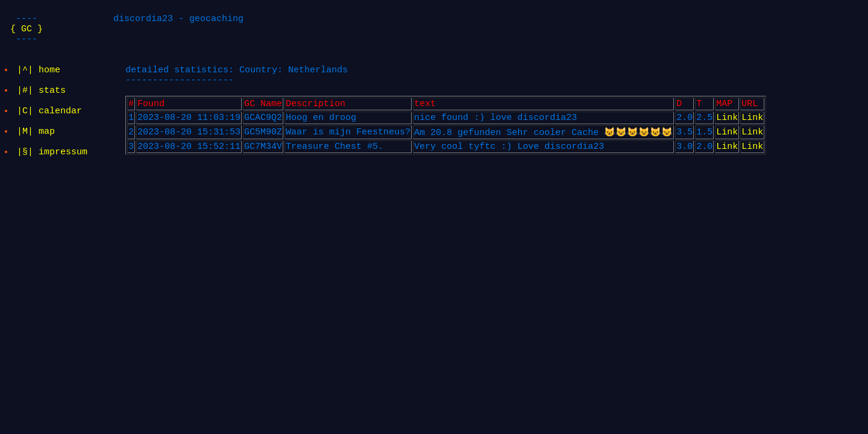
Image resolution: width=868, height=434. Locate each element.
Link (727, 126)
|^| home (39, 71)
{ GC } (27, 32)
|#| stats (42, 95)
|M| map (36, 143)
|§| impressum (53, 168)
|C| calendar (50, 119)
